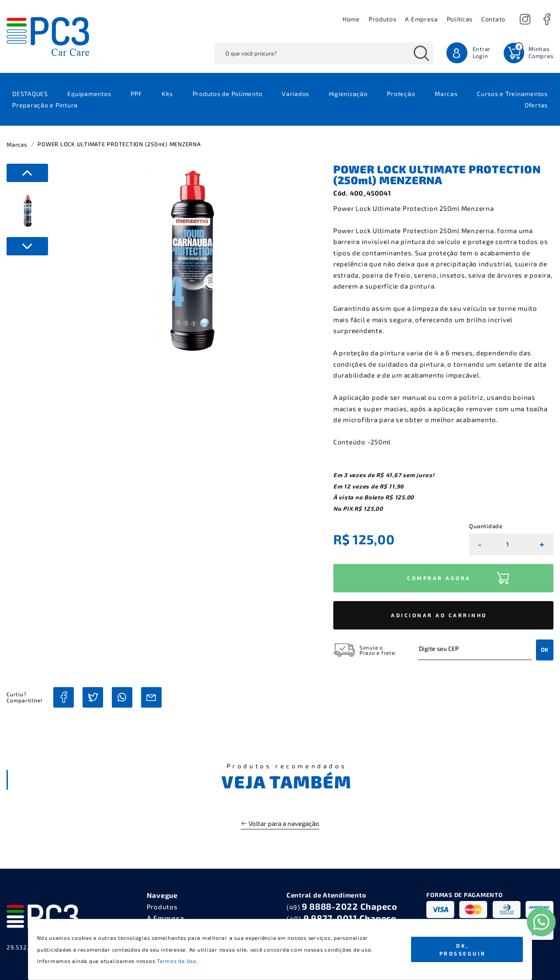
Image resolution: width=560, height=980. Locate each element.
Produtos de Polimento (228, 94)
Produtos (383, 19)
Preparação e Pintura (45, 105)
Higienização (348, 94)
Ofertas (536, 105)
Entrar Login (482, 52)
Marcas (446, 94)
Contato (493, 19)
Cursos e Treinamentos (512, 94)
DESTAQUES (30, 94)
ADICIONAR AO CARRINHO (439, 615)
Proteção (401, 94)
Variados (296, 94)
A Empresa (421, 19)
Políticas (460, 19)
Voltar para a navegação (280, 823)
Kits (167, 94)
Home (351, 19)
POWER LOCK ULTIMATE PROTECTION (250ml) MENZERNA (119, 144)
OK (545, 650)
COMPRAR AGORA (439, 578)
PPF (136, 94)
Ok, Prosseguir (463, 949)
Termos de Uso (177, 961)
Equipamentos (89, 94)
